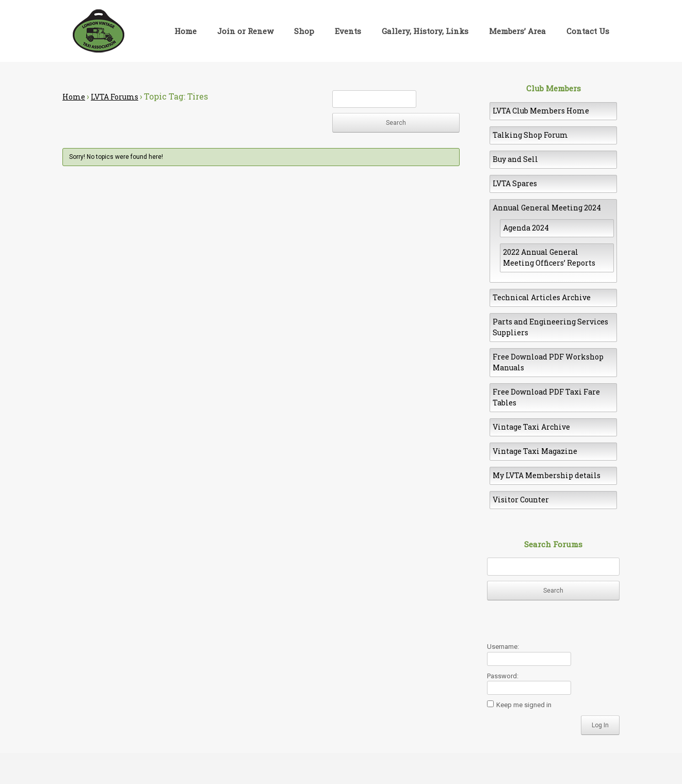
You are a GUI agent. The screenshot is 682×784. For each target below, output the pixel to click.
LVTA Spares (515, 183)
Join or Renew (245, 31)
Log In (600, 725)
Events (348, 31)
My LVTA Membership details (547, 475)
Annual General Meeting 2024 (547, 208)
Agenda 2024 (526, 228)
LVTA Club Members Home (541, 111)
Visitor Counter (521, 500)
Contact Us (588, 31)
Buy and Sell (515, 159)
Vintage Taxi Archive (531, 427)
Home (185, 31)
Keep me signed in (524, 705)
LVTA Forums (115, 97)
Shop (304, 31)
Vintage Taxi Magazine (535, 451)
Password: (503, 676)
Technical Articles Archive (542, 297)
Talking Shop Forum (530, 135)
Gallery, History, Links (425, 31)
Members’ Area (517, 31)
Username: (503, 647)
